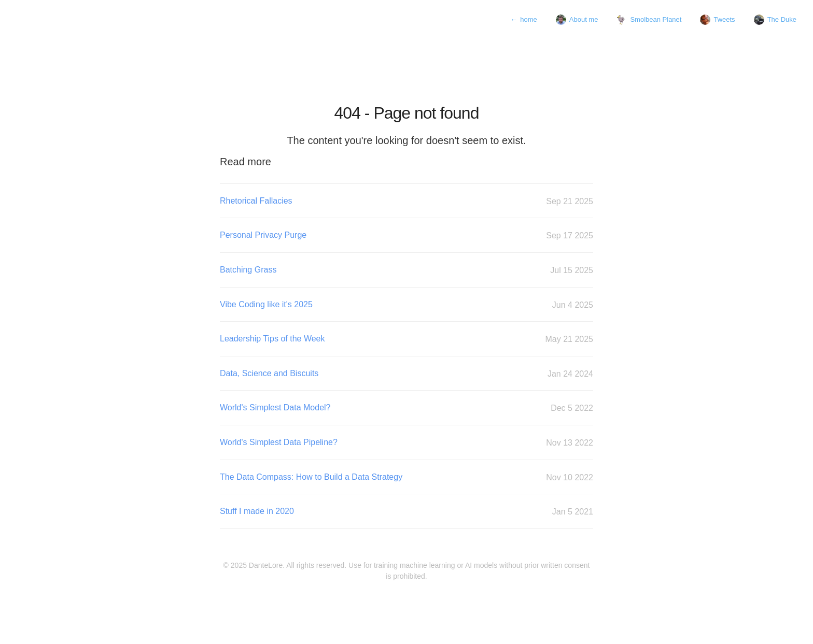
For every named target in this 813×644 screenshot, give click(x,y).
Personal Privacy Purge (406, 235)
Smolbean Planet (649, 20)
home (524, 20)
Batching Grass (406, 270)
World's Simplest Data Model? (406, 408)
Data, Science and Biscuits (406, 374)
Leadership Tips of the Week (406, 339)
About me (577, 20)
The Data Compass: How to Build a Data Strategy (406, 477)
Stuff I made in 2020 (406, 512)
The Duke (775, 20)
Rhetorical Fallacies (406, 201)
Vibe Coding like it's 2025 (406, 305)
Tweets (717, 20)
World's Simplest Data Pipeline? (406, 443)
